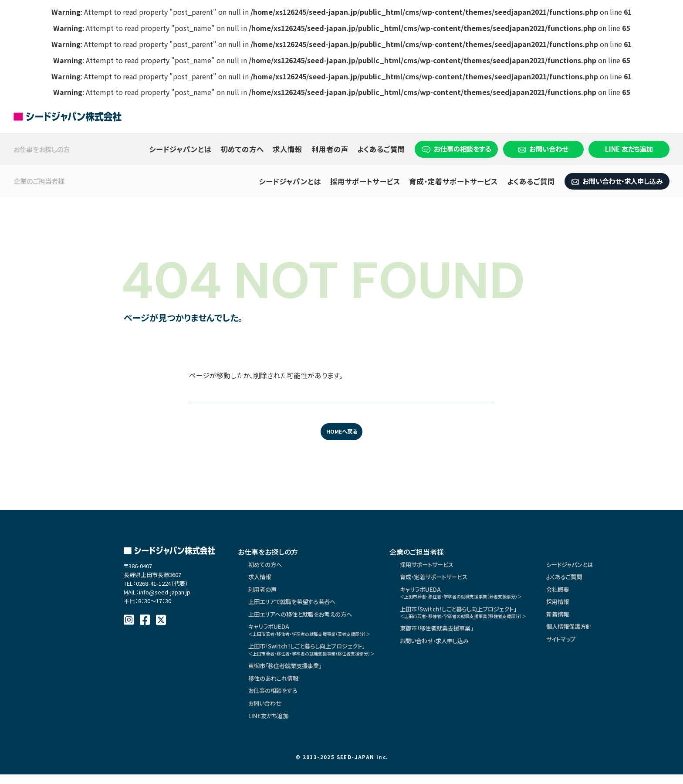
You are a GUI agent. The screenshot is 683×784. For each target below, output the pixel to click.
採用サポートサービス (365, 181)
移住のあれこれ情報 (276, 686)
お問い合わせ (543, 149)
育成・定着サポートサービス (453, 181)
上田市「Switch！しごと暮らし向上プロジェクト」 (319, 655)
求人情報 (287, 149)
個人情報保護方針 (599, 631)
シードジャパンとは (180, 149)
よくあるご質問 (381, 149)
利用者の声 (330, 149)
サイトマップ (590, 644)
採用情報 (587, 605)
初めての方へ (242, 149)
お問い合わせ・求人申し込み (617, 181)
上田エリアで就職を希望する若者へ (296, 605)
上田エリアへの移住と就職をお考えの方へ (304, 618)
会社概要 (587, 592)
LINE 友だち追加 (629, 149)
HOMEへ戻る (341, 432)
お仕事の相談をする (456, 149)
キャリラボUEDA (316, 634)
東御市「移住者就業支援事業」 (288, 673)
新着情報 (587, 618)
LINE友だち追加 (270, 725)
